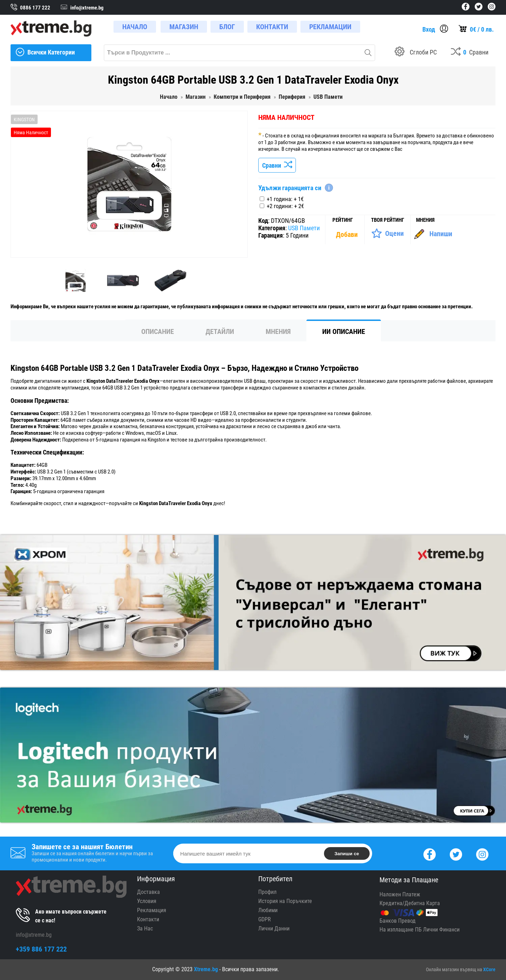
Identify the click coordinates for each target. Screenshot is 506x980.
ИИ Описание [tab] (344, 331)
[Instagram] (482, 854)
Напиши (441, 234)
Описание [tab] (158, 331)
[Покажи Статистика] (348, 234)
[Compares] (470, 53)
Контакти (148, 919)
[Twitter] (456, 854)
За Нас (145, 929)
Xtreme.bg (206, 969)
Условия (147, 901)
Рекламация (152, 910)
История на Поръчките (285, 901)
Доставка (148, 892)
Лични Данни (274, 929)
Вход (429, 29)
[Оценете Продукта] (387, 233)
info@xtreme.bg (34, 935)
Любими (268, 910)
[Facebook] (430, 854)
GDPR (265, 919)
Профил (267, 892)
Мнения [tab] (278, 331)
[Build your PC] (416, 53)
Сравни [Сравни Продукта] (277, 165)
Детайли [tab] (220, 331)
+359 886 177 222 (41, 949)
